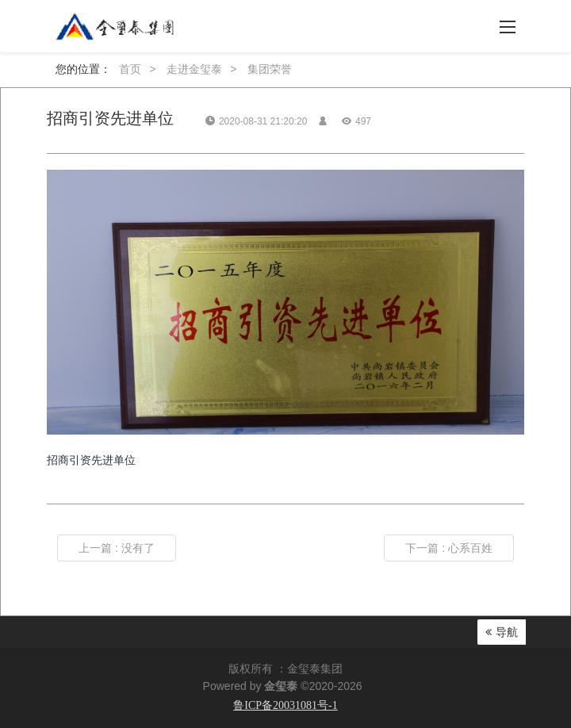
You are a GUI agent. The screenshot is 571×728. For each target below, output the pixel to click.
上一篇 (117, 548)
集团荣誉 (270, 69)
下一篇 (449, 548)
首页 (130, 69)
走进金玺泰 (194, 69)
